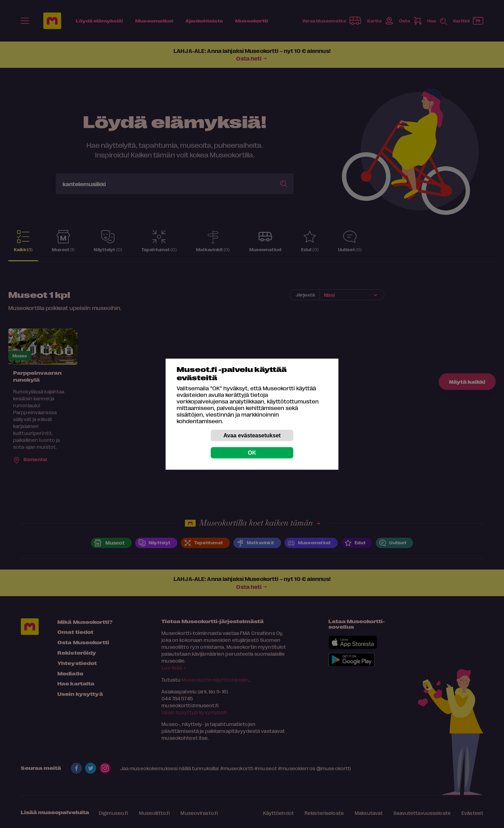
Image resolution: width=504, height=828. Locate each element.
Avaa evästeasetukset (252, 435)
